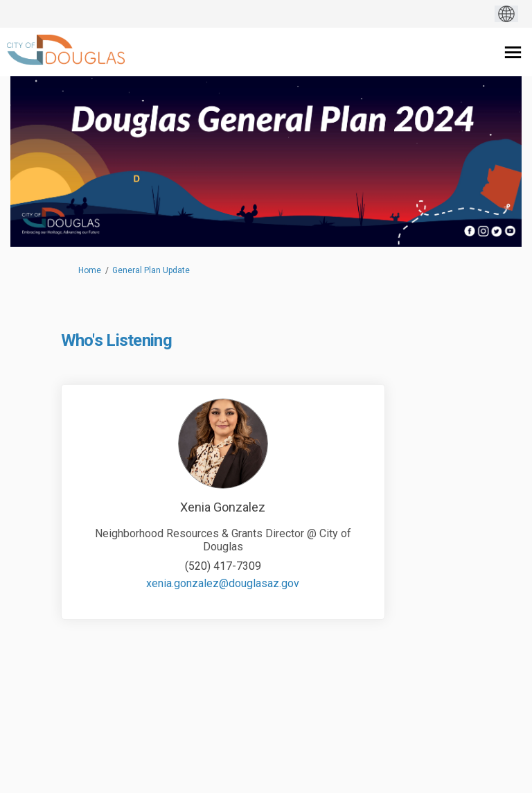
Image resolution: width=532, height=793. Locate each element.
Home (90, 270)
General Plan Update (151, 270)
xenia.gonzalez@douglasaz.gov (223, 583)
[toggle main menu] (513, 52)
